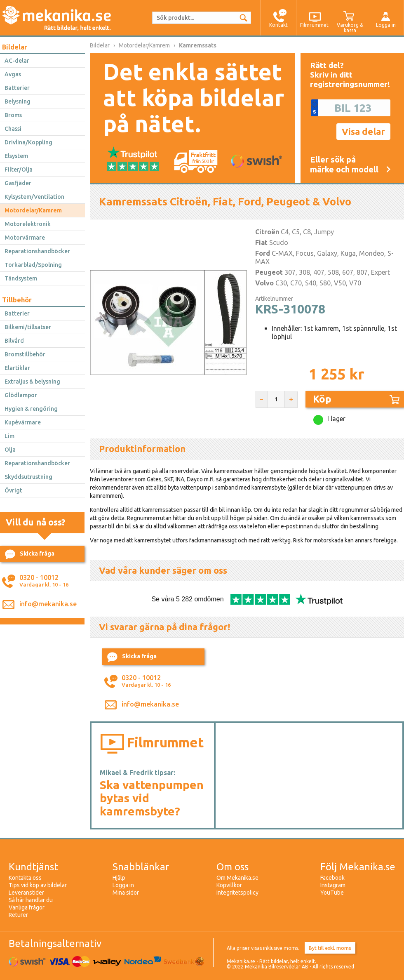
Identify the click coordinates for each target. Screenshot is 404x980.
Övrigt (13, 490)
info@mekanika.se (48, 604)
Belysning (18, 101)
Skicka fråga (30, 554)
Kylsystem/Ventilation (34, 197)
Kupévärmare (23, 422)
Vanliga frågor (27, 907)
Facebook (332, 878)
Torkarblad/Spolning (33, 265)
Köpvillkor (229, 885)
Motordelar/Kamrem (33, 210)
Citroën (267, 232)
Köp (356, 399)
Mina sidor (126, 893)
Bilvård (14, 341)
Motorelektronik (28, 224)
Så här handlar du (31, 900)
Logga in (123, 885)
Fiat (261, 243)
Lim (9, 436)
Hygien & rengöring (31, 409)
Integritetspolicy (237, 893)
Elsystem (16, 156)
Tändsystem (21, 278)
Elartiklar (17, 368)
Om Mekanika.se (237, 878)
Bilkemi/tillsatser (28, 327)
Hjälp (119, 878)
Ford (263, 253)
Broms (13, 115)
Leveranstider (26, 893)
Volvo (264, 283)
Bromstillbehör (25, 354)
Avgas (13, 74)
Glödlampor (21, 395)
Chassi (13, 129)
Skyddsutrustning (28, 477)
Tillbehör (17, 300)
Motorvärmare (25, 238)
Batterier (17, 88)
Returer (18, 915)
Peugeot (269, 272)
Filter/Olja (19, 170)
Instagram (333, 885)
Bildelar (15, 47)
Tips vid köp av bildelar (38, 885)
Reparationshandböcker (37, 251)
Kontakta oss (25, 878)
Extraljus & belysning (32, 382)
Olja (10, 450)
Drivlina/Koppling (28, 142)
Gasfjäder (18, 183)
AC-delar (17, 61)
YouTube (332, 893)
